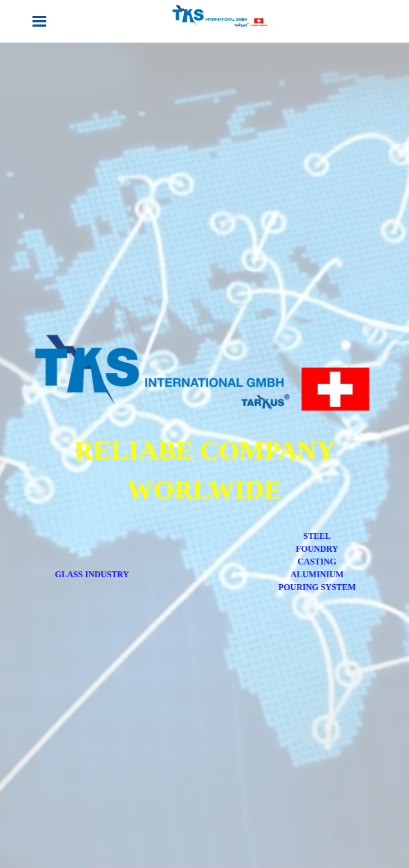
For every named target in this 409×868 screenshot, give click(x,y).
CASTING (332, 562)
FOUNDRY (332, 549)
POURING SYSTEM (332, 587)
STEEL (332, 536)
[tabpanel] (205, 470)
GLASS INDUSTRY (77, 574)
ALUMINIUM (332, 574)
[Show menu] (39, 21)
